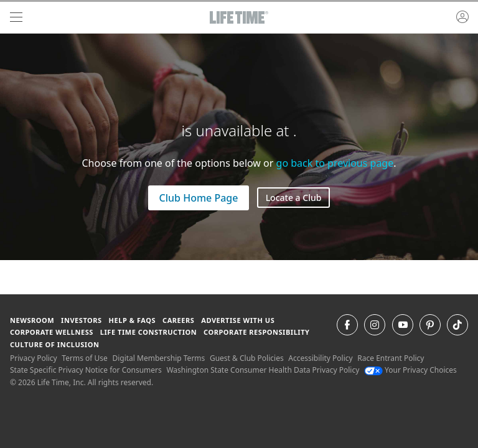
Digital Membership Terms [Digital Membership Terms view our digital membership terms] (158, 358)
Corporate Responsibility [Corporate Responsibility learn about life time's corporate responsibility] (256, 332)
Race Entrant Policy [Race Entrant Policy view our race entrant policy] (391, 358)
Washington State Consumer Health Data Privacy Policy (263, 370)
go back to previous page (335, 163)
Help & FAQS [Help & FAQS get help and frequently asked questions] (133, 320)
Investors (82, 320)
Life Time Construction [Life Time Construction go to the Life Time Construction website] (148, 332)
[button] (462, 17)
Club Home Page (199, 198)
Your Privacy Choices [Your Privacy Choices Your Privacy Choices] (410, 370)
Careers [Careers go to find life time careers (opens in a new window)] (178, 320)
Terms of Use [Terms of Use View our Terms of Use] (84, 358)
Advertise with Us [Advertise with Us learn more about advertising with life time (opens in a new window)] (238, 320)
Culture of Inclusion (54, 344)
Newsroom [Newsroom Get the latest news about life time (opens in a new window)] (32, 320)
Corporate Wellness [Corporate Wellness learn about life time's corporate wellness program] (52, 332)
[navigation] (16, 17)
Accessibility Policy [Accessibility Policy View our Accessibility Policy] (320, 358)
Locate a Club (294, 198)
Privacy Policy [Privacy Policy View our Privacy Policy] (34, 358)
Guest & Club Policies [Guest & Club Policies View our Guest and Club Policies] (247, 358)
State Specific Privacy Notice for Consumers (86, 370)
